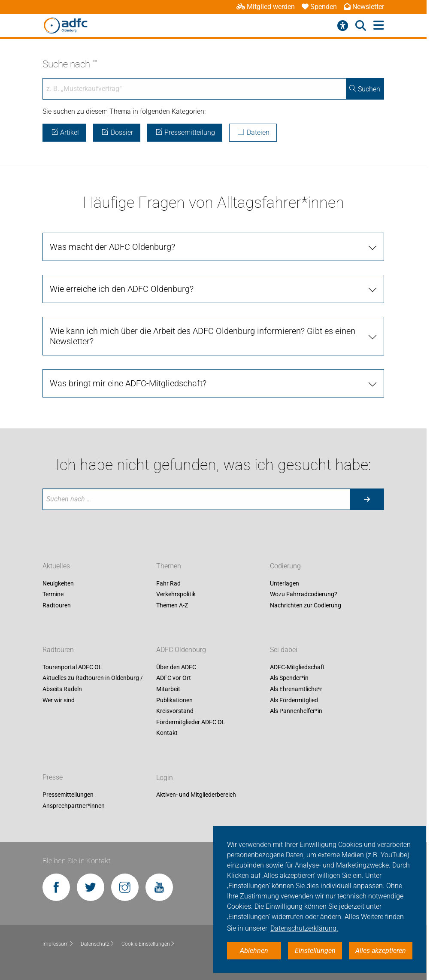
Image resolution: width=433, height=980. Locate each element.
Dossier (117, 132)
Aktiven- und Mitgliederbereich (196, 795)
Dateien (253, 132)
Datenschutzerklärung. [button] (304, 928)
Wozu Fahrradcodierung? (304, 595)
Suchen (365, 89)
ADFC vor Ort (174, 678)
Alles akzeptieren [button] (381, 951)
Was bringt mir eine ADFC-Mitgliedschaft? (128, 383)
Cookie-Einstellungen (148, 944)
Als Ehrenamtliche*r (296, 689)
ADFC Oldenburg (181, 650)
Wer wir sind (59, 700)
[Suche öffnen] (361, 26)
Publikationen (174, 700)
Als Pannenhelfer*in (296, 711)
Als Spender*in (289, 678)
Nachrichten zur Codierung (306, 605)
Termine (53, 595)
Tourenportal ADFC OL (72, 667)
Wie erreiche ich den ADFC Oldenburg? (122, 289)
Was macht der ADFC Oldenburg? (112, 247)
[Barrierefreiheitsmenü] (343, 26)
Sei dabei (284, 650)
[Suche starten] (367, 499)
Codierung (285, 566)
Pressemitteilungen (68, 795)
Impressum (58, 944)
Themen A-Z (172, 605)
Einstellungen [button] (315, 951)
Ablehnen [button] (254, 951)
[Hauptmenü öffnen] (379, 26)
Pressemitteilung (185, 132)
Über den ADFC (176, 667)
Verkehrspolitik (176, 595)
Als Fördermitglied (294, 700)
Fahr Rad (168, 583)
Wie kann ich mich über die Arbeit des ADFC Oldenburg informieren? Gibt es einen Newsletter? (203, 336)
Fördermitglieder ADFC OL (191, 722)
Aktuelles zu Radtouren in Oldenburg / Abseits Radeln (93, 684)
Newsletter (364, 7)
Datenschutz (98, 944)
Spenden (319, 7)
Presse (53, 778)
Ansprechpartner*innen (74, 806)
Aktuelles (56, 566)
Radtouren (57, 605)
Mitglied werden (266, 7)
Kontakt (167, 733)
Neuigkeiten (58, 583)
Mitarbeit (168, 689)
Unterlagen (285, 583)
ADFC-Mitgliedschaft (297, 667)
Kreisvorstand (175, 711)
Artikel (64, 132)
